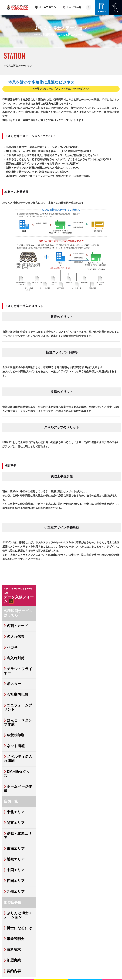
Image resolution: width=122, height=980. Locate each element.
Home (37, 35)
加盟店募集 (49, 35)
